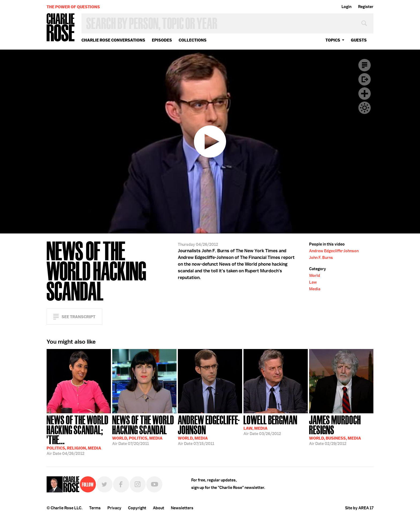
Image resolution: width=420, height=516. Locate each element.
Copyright (137, 508)
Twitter (104, 484)
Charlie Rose (61, 28)
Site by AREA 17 (359, 508)
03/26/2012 (270, 425)
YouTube (154, 484)
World (315, 276)
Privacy (114, 508)
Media (315, 289)
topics (333, 40)
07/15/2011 (210, 430)
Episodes (162, 40)
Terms (95, 508)
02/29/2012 (341, 430)
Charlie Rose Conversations (113, 40)
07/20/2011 (144, 430)
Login (346, 7)
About (159, 508)
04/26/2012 (79, 435)
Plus (365, 94)
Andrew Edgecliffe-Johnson (334, 251)
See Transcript (78, 317)
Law (313, 282)
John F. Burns (321, 258)
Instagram (138, 484)
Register (366, 7)
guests (359, 40)
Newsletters (182, 508)
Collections (193, 40)
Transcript (365, 65)
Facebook (121, 484)
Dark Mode (365, 108)
